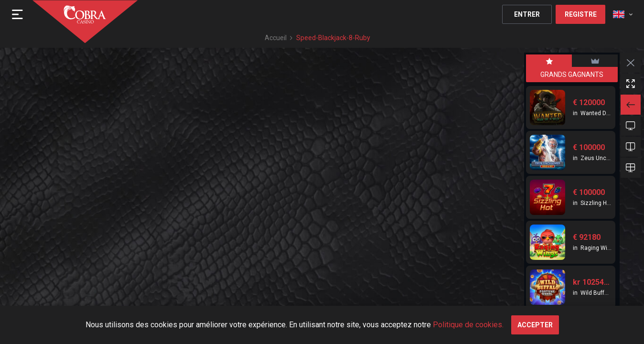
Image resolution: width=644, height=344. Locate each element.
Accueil (276, 38)
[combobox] (623, 14)
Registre (581, 14)
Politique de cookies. (468, 325)
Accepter (535, 325)
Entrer (527, 14)
